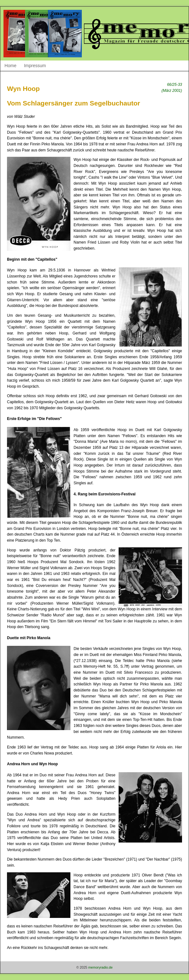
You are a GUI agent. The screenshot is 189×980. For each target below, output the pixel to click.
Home (10, 66)
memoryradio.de (100, 967)
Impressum (35, 66)
